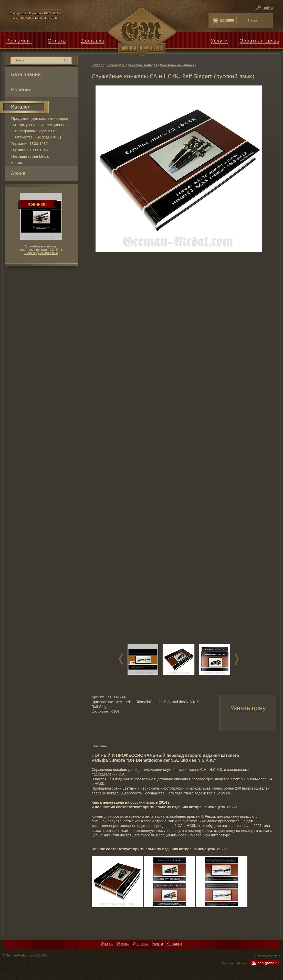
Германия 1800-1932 (30, 143)
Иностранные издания (177, 65)
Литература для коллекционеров (132, 65)
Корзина (227, 20)
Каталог (98, 65)
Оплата (123, 944)
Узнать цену (248, 708)
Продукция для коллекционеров (40, 118)
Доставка (141, 944)
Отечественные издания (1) (38, 137)
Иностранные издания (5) (36, 131)
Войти (268, 8)
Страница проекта (267, 955)
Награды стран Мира (30, 156)
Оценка (107, 944)
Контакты (174, 944)
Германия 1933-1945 (30, 150)
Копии (17, 163)
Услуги (157, 944)
